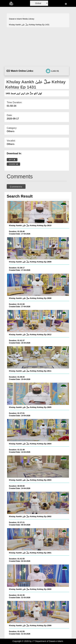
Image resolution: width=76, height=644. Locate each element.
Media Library (28, 19)
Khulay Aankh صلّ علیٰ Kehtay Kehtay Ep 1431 (29, 25)
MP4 (12, 160)
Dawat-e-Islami (15, 19)
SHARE (13, 164)
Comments (16, 187)
